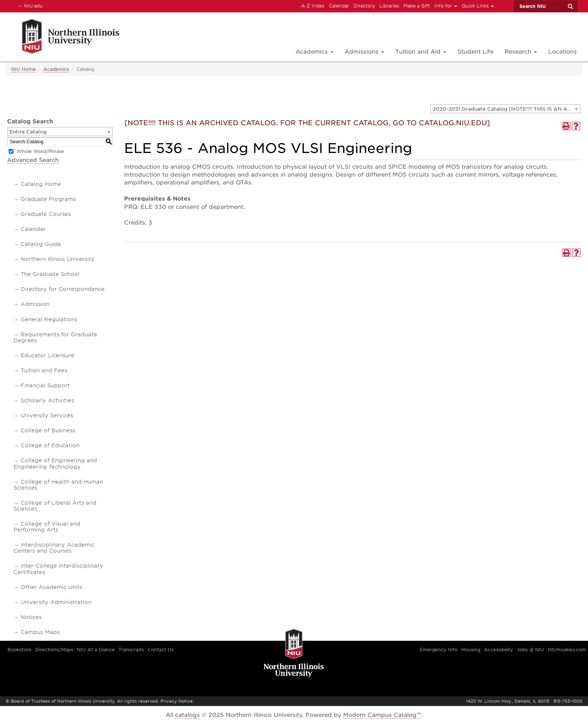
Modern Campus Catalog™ (382, 715)
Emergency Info (439, 650)
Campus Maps (40, 632)
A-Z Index (313, 6)
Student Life (475, 52)
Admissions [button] (364, 52)
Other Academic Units (51, 587)
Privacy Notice (177, 701)
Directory (364, 6)
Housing (471, 650)
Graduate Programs (48, 199)
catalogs (187, 715)
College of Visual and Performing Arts (47, 527)
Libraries (389, 6)
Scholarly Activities (47, 400)
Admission (35, 304)
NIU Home (24, 69)
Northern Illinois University (58, 259)
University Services (47, 415)
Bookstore (19, 650)
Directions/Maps (54, 650)
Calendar (339, 6)
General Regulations (49, 319)
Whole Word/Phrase (40, 151)
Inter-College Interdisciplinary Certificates (58, 569)
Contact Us (161, 650)
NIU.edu (29, 6)
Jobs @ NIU (530, 650)
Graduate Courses (46, 214)
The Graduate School (50, 274)
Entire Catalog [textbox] (28, 132)
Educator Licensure (47, 355)
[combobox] (505, 109)
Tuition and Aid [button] (421, 52)
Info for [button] (446, 6)
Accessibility (499, 650)
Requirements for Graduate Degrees (55, 337)
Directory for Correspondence (63, 289)
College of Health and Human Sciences (58, 485)
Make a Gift (417, 6)
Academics (56, 69)
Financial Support (45, 385)
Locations (562, 52)
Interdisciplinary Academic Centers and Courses (54, 548)
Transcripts (131, 650)
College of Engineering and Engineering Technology (55, 463)
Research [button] (521, 52)
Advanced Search (33, 160)
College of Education (50, 445)
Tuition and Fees (44, 370)
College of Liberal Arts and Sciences (55, 506)
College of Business (48, 430)
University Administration (56, 602)
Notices (31, 617)
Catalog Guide (41, 244)
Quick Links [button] (478, 6)
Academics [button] (314, 52)
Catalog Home (41, 184)
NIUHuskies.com (567, 650)
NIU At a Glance (96, 650)
